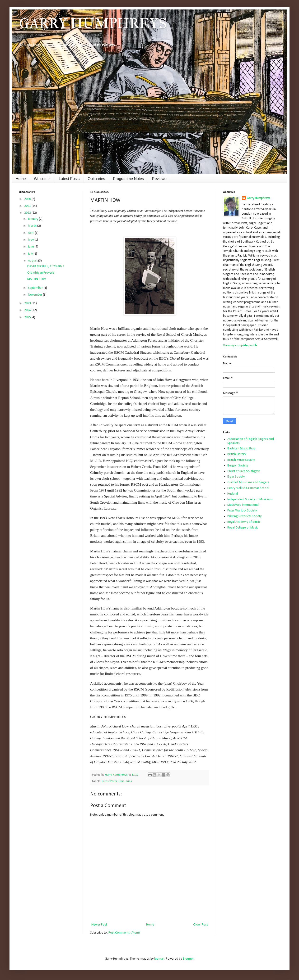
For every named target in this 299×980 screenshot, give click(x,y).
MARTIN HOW (37, 279)
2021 (28, 206)
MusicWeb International (243, 505)
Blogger (188, 959)
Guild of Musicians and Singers (248, 482)
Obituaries (96, 179)
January (33, 219)
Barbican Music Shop (241, 449)
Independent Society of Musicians (250, 499)
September (36, 288)
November (35, 295)
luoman (159, 959)
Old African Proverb (41, 273)
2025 (28, 317)
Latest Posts (69, 179)
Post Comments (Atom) (124, 933)
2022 (28, 213)
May (31, 240)
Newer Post (99, 925)
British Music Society (241, 460)
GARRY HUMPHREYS (93, 23)
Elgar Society (236, 477)
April (31, 233)
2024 (28, 310)
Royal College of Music (243, 528)
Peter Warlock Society (242, 511)
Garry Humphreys (258, 198)
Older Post (200, 925)
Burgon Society (238, 466)
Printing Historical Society (244, 516)
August (33, 261)
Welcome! (42, 179)
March (33, 226)
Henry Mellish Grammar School (248, 488)
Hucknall (233, 494)
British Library (237, 454)
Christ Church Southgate (244, 471)
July (31, 254)
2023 (28, 303)
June (31, 247)
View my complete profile (240, 345)
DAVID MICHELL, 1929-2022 (46, 266)
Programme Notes (129, 179)
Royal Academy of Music (244, 522)
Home (21, 179)
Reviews (159, 179)
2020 (28, 199)
